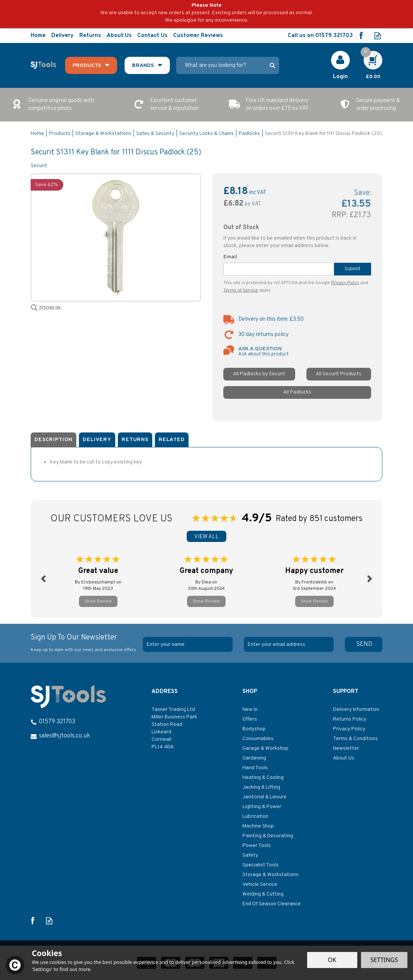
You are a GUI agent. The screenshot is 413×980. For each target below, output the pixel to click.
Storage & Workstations (270, 875)
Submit (353, 269)
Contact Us (152, 36)
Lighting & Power (262, 807)
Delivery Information (356, 710)
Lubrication (255, 816)
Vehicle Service (260, 885)
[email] (289, 644)
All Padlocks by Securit (259, 374)
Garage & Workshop (265, 748)
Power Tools (257, 846)
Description (53, 440)
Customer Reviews (198, 36)
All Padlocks (297, 392)
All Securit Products (339, 374)
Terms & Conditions (355, 739)
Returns (135, 440)
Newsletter (346, 748)
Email (230, 257)
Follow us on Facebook (361, 36)
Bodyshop (254, 729)
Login (340, 77)
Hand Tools (255, 768)
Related (172, 440)
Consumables (258, 739)
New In (250, 710)
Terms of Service (241, 290)
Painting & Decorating (268, 836)
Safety (250, 855)
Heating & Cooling (263, 778)
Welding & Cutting (263, 894)
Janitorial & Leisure (264, 797)
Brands (143, 66)
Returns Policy (350, 719)
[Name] (188, 644)
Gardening (254, 758)
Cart (369, 54)
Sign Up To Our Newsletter (84, 643)
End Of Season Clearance (272, 904)
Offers (250, 719)
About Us (344, 758)
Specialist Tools (261, 865)
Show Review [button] (98, 601)
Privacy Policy (345, 283)
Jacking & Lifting (261, 787)
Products (87, 66)
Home (38, 36)
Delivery (97, 440)
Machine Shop (258, 826)
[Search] (223, 65)
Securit (39, 166)
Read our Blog (378, 36)
